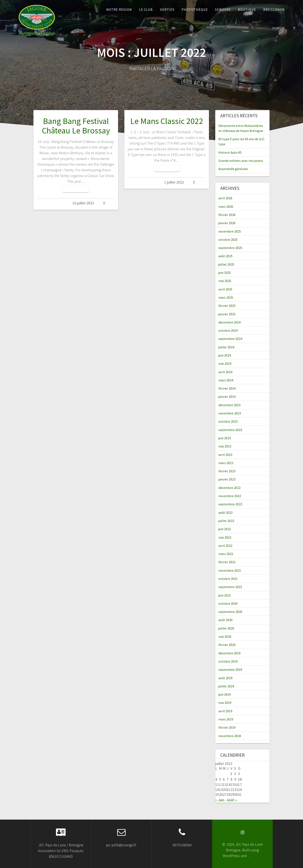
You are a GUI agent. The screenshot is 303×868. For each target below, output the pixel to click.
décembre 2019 (229, 653)
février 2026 (227, 215)
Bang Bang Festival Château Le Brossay (76, 126)
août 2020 (225, 620)
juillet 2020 (226, 628)
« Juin (220, 800)
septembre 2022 (230, 504)
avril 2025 (225, 289)
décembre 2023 (229, 405)
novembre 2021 (230, 570)
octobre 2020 (228, 603)
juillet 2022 (226, 521)
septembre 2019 (230, 670)
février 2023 (227, 471)
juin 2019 (225, 694)
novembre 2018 (230, 736)
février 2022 (227, 562)
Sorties (167, 9)
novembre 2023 (230, 413)
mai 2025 (225, 281)
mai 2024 (225, 363)
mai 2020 (225, 636)
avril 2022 (225, 546)
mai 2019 (225, 703)
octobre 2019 (228, 661)
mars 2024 (226, 380)
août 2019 (225, 678)
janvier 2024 (227, 397)
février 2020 (227, 645)
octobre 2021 (228, 579)
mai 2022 (225, 537)
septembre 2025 (230, 248)
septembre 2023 (230, 430)
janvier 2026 (227, 223)
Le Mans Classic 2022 (167, 121)
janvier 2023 (227, 479)
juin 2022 (225, 529)
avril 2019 (225, 711)
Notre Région (119, 9)
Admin (59, 203)
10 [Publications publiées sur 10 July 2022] (240, 779)
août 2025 (225, 256)
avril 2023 (225, 455)
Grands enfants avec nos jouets (241, 161)
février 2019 (227, 727)
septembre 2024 (230, 339)
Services (223, 9)
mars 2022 (226, 554)
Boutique (247, 9)
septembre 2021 (230, 587)
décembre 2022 (229, 488)
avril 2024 (225, 372)
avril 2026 (225, 198)
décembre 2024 (229, 322)
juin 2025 (225, 273)
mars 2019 (226, 719)
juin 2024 (225, 355)
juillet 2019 (226, 686)
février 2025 (227, 306)
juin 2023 (225, 438)
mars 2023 (226, 463)
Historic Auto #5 (230, 152)
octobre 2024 (228, 330)
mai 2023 (225, 446)
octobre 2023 (228, 421)
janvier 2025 (227, 314)
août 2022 (225, 513)
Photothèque (195, 9)
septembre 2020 (230, 612)
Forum (279, 28)
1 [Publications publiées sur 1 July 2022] (231, 774)
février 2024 (227, 388)
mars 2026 (226, 206)
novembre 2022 (230, 496)
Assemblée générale (233, 169)
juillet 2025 (226, 264)
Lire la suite (76, 189)
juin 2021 (225, 595)
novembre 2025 (230, 231)
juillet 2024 (226, 347)
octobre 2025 (228, 240)
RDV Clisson (274, 9)
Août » (232, 800)
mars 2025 (226, 297)
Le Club (146, 9)
